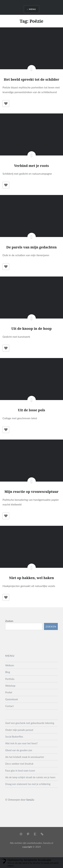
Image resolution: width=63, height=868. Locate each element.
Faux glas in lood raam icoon (20, 771)
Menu (32, 9)
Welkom (10, 665)
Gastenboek (12, 699)
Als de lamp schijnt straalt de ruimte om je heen (30, 777)
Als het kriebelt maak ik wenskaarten (25, 757)
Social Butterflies (14, 737)
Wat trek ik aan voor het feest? (21, 743)
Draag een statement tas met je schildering (28, 784)
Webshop (10, 686)
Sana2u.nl (48, 843)
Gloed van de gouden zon (19, 750)
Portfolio (10, 679)
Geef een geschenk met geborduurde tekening (30, 723)
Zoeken (9, 621)
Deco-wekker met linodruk (19, 764)
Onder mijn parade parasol (19, 730)
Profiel (9, 692)
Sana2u (30, 800)
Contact (9, 706)
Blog (8, 672)
